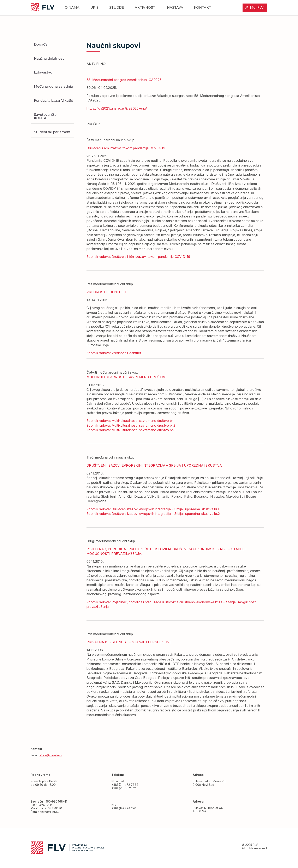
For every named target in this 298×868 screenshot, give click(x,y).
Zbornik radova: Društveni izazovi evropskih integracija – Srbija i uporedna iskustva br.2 (153, 514)
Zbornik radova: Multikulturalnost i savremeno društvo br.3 (131, 430)
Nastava (175, 8)
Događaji (42, 44)
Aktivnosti (145, 8)
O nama (72, 8)
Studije (117, 8)
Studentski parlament (52, 132)
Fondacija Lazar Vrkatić (53, 101)
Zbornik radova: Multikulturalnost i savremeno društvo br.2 (131, 425)
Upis (94, 8)
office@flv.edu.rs (50, 755)
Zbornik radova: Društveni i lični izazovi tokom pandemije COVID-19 (138, 257)
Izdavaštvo (43, 72)
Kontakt (202, 8)
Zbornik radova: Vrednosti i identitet (114, 353)
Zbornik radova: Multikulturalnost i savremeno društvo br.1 (131, 421)
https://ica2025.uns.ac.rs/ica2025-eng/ (117, 108)
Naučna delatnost (49, 59)
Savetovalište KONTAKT (45, 116)
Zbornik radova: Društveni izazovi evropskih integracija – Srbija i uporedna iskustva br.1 (153, 509)
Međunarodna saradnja (53, 86)
